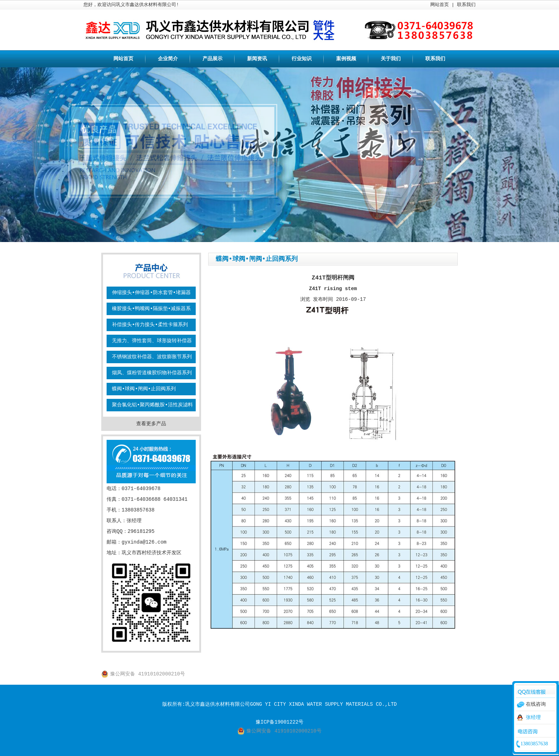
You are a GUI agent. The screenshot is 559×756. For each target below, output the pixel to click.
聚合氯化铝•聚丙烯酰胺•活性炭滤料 (152, 405)
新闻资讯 (257, 59)
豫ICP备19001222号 (279, 722)
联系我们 (466, 5)
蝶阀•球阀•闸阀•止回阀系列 (144, 389)
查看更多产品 (151, 424)
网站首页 (440, 5)
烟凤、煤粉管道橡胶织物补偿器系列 (152, 373)
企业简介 (168, 59)
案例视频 (346, 59)
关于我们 (391, 59)
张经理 (533, 718)
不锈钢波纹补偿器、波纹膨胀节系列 (152, 357)
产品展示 (212, 59)
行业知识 (302, 59)
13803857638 (534, 744)
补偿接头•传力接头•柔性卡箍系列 (150, 325)
